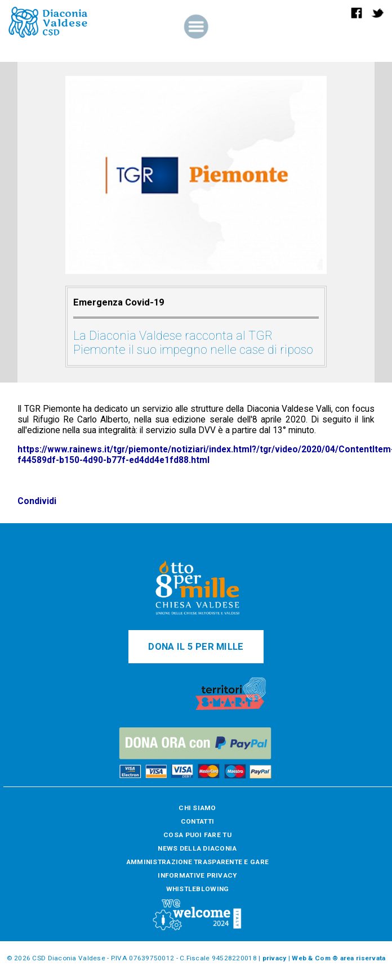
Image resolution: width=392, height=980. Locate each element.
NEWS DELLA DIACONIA (197, 848)
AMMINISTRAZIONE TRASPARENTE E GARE (197, 862)
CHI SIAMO (197, 808)
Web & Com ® (315, 958)
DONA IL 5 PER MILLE (196, 647)
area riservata (363, 958)
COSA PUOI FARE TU (197, 835)
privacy (275, 958)
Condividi (37, 501)
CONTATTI (197, 821)
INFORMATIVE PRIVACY (197, 875)
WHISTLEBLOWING (198, 889)
